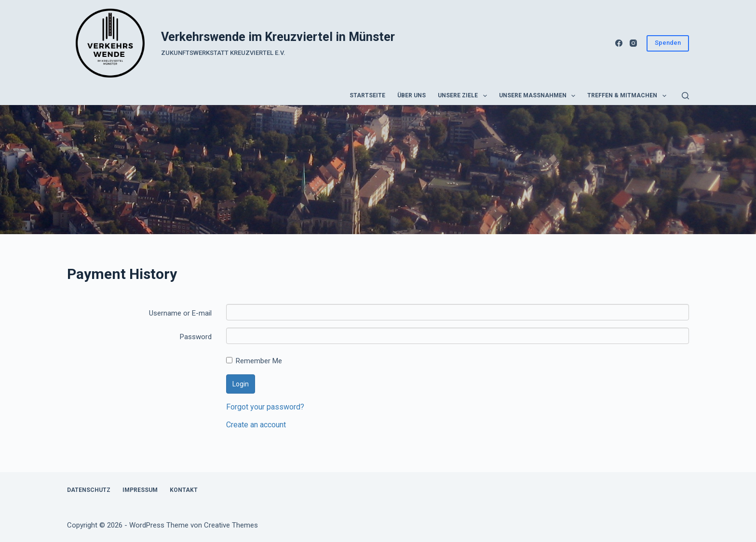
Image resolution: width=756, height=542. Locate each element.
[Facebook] (619, 43)
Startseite (367, 95)
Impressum (140, 490)
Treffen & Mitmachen (628, 96)
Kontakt (184, 490)
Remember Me (254, 361)
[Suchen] (685, 96)
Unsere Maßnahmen (539, 96)
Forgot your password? (265, 407)
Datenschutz (89, 490)
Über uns (412, 95)
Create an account (256, 425)
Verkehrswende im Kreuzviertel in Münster (278, 37)
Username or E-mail (180, 313)
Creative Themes (231, 525)
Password (196, 337)
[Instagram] (633, 43)
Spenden (668, 43)
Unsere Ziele (464, 96)
